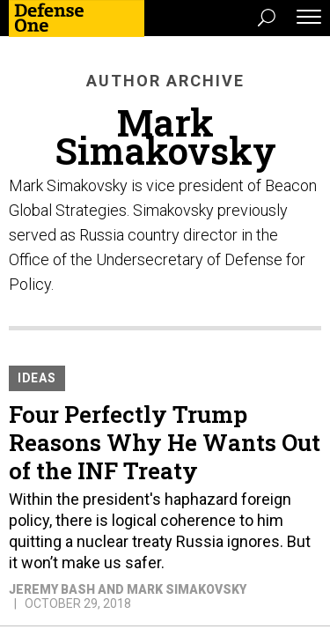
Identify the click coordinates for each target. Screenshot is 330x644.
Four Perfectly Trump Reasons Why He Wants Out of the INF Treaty (165, 442)
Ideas (37, 378)
